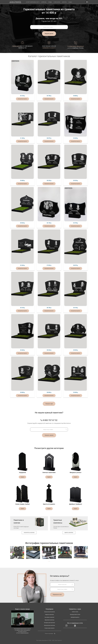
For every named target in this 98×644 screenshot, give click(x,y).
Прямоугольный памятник (50, 612)
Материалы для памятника (50, 623)
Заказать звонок (49, 435)
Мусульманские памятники (50, 625)
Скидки (70, 2)
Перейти (22, 477)
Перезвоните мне (57, 594)
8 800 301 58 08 (75, 612)
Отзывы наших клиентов (49, 628)
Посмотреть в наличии (29, 532)
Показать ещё (49, 404)
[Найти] (55, 634)
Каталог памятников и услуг (32, 2)
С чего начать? (57, 2)
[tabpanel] (17, 554)
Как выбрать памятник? (49, 617)
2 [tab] (50, 561)
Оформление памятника (49, 620)
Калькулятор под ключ (22, 99)
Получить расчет (49, 33)
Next (87, 554)
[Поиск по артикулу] (49, 634)
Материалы (44, 2)
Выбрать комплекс (69, 532)
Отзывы (50, 2)
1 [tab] (48, 561)
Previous (11, 554)
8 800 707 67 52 (49, 420)
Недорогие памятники (49, 614)
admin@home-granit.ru (75, 617)
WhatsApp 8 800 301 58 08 (75, 614)
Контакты (64, 2)
